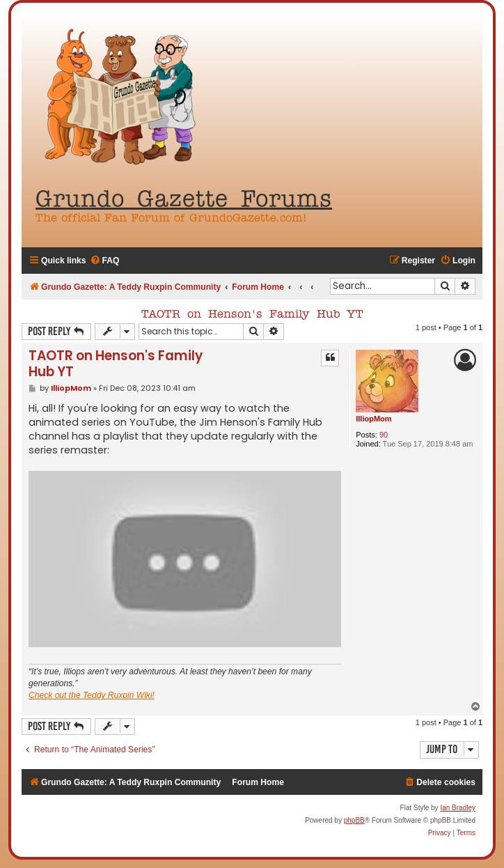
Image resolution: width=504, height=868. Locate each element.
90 (384, 435)
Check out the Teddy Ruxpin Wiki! (92, 695)
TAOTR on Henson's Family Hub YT (252, 315)
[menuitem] (105, 261)
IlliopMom (373, 419)
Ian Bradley (458, 808)
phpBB (354, 820)
